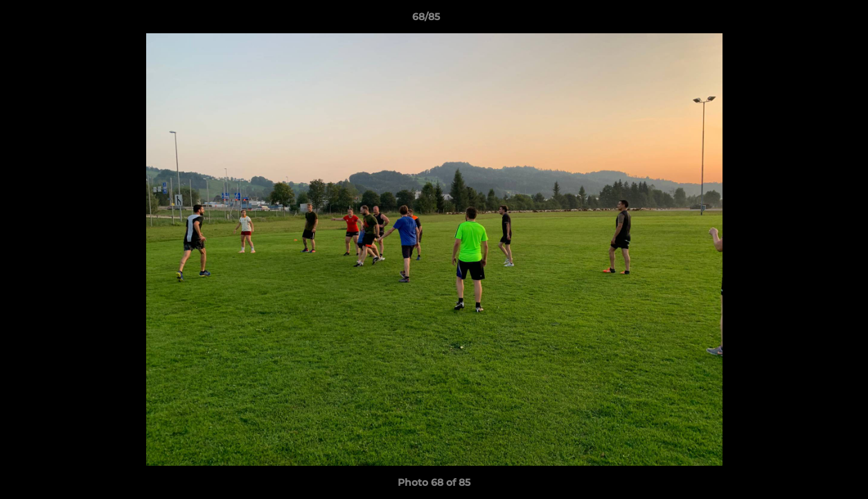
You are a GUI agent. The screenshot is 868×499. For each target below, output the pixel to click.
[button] (810, 20)
